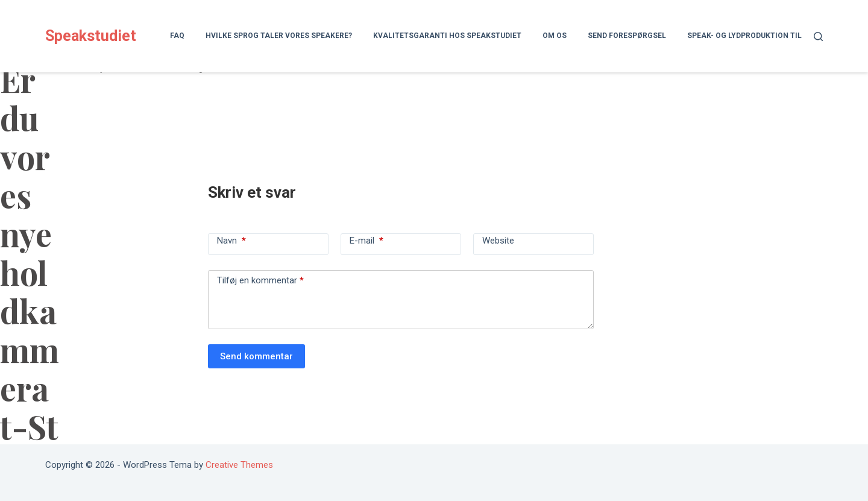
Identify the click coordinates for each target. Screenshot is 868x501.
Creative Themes (239, 465)
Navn (231, 241)
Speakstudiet (91, 36)
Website (498, 241)
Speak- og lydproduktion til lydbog (759, 36)
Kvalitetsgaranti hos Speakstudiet (447, 36)
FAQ (177, 36)
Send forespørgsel (627, 36)
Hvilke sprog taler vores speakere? (279, 36)
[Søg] (818, 36)
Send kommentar (256, 356)
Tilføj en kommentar (260, 280)
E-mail (366, 241)
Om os (555, 36)
